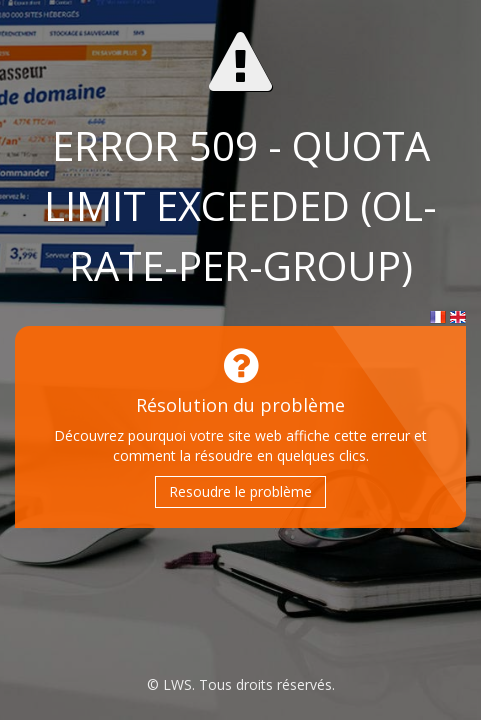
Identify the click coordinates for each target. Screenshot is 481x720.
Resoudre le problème (240, 491)
